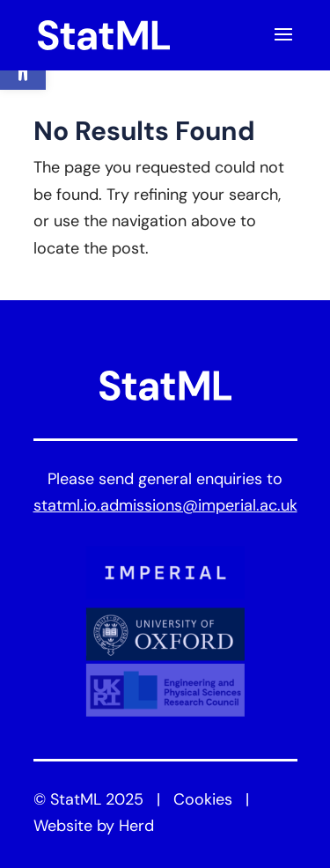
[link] (104, 36)
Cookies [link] (203, 801)
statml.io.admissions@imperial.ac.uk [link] (165, 507)
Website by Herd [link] (94, 827)
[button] (283, 46)
